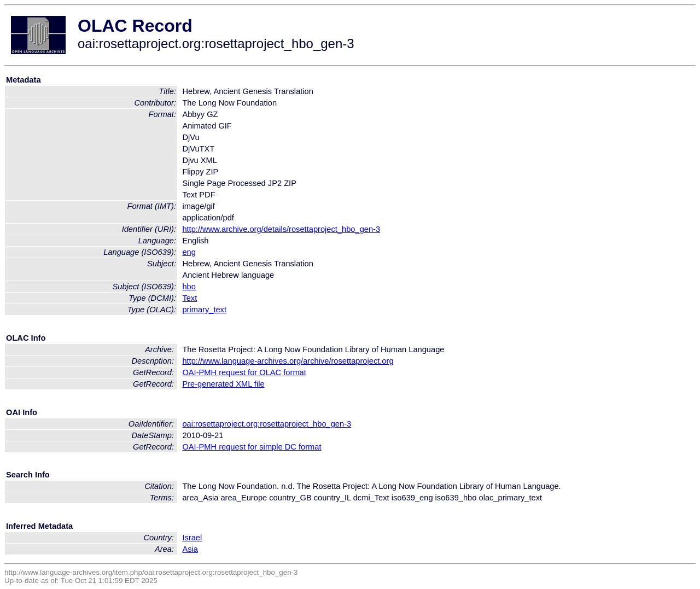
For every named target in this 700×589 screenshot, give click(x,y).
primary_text (204, 310)
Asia (190, 549)
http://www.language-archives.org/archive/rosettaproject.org (288, 361)
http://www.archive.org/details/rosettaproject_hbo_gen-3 (281, 229)
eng (189, 252)
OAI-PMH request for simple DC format (252, 447)
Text (189, 298)
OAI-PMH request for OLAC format (244, 372)
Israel (192, 538)
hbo (189, 287)
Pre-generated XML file (223, 384)
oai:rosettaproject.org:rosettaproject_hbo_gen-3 (267, 424)
